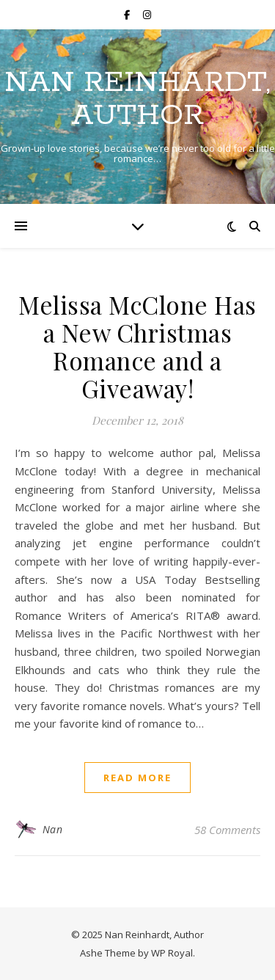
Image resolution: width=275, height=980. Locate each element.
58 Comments (227, 830)
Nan (53, 829)
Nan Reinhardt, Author (137, 99)
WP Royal (172, 953)
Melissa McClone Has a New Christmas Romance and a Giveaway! (137, 346)
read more (137, 778)
